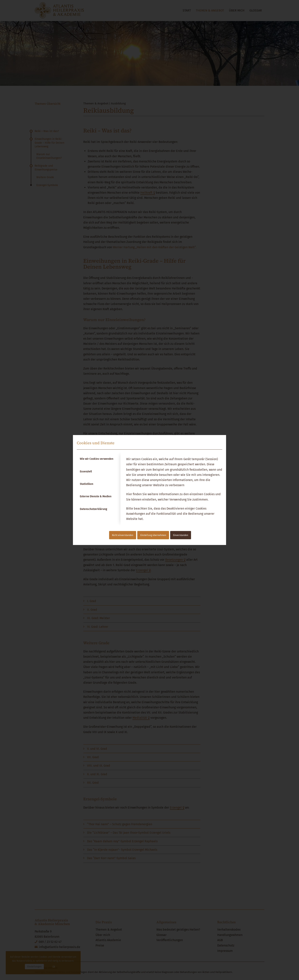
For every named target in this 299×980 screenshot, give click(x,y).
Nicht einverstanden (123, 535)
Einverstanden (181, 535)
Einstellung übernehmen (153, 535)
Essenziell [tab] (86, 472)
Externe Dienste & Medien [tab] (96, 496)
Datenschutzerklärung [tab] (94, 509)
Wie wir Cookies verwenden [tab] (97, 459)
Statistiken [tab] (87, 484)
